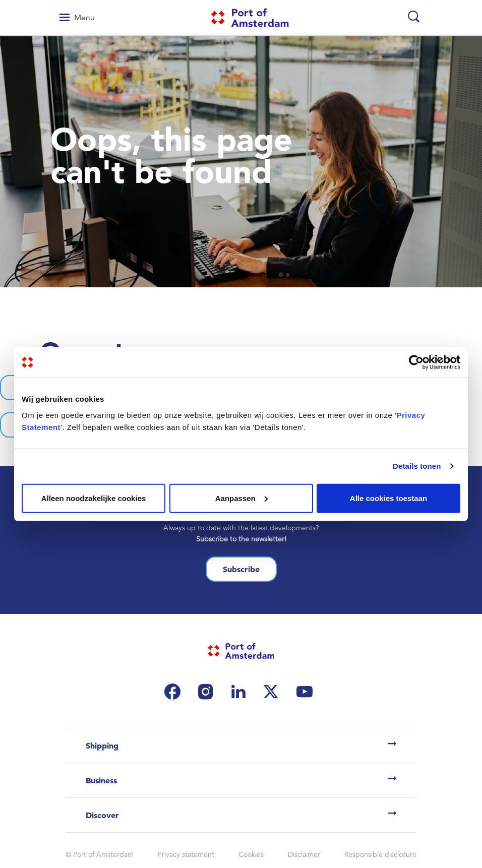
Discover (102, 815)
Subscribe (241, 569)
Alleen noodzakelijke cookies (94, 498)
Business (101, 780)
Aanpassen (242, 498)
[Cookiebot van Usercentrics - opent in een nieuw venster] (416, 362)
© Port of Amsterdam (100, 854)
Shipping (102, 746)
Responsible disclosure (380, 854)
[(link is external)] (175, 692)
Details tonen (417, 466)
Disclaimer (304, 854)
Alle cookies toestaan (388, 498)
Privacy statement (186, 854)
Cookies (251, 854)
